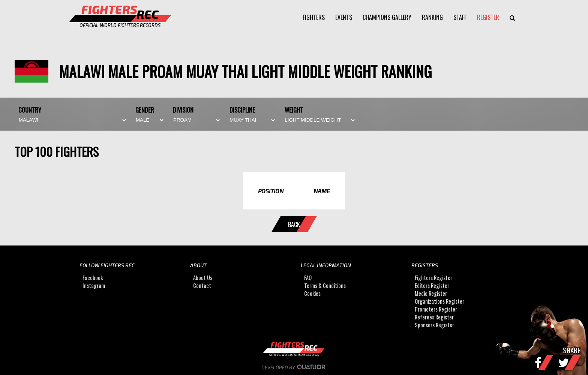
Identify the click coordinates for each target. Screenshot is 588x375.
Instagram (94, 286)
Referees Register (434, 317)
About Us (203, 278)
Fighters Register (433, 278)
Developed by (294, 367)
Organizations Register (439, 302)
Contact (202, 286)
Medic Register (431, 294)
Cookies (312, 294)
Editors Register (432, 286)
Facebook (93, 278)
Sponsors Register (434, 325)
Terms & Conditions (325, 286)
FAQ (308, 278)
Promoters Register (436, 309)
